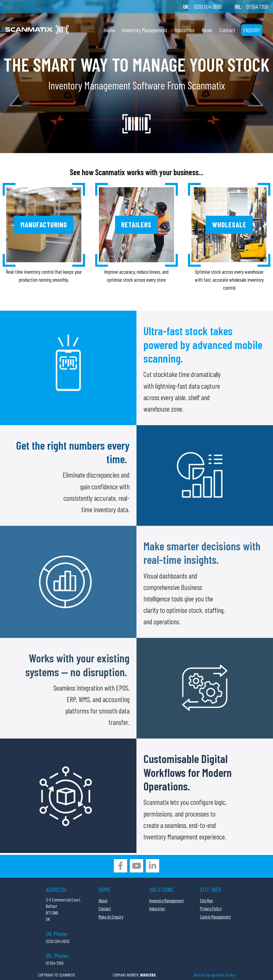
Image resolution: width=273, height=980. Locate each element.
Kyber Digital (226, 975)
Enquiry (252, 30)
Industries (184, 30)
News (207, 30)
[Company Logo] (37, 27)
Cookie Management (215, 917)
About (103, 900)
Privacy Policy (211, 908)
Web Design (202, 975)
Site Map (206, 900)
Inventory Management (145, 30)
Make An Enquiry (111, 917)
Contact (227, 30)
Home (109, 30)
